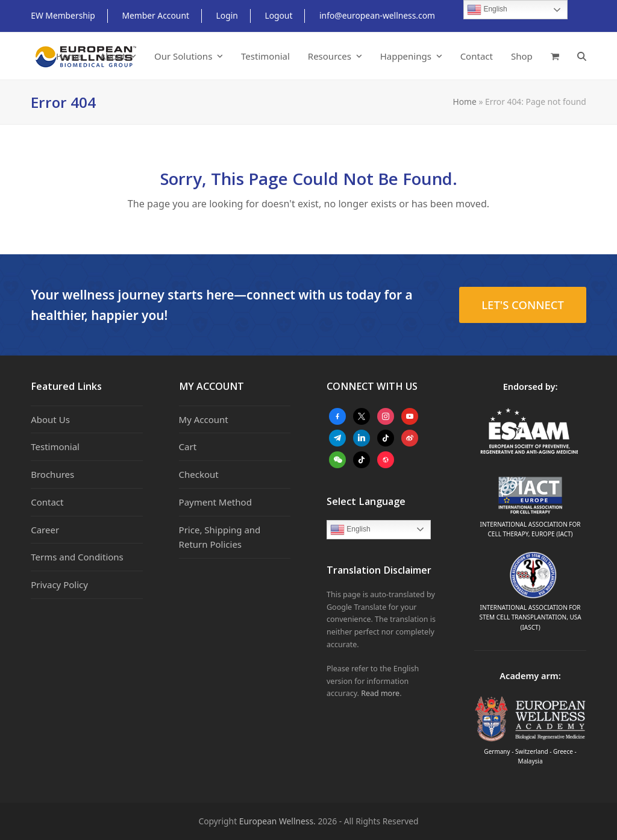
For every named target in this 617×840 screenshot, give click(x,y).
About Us (50, 419)
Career (45, 530)
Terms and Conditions (77, 557)
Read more (380, 693)
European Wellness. (277, 821)
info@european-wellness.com (377, 15)
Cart (188, 447)
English (350, 530)
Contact (47, 502)
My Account (204, 419)
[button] (555, 56)
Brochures (52, 474)
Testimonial (55, 447)
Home (464, 102)
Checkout (199, 474)
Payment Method (215, 502)
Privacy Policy (59, 585)
